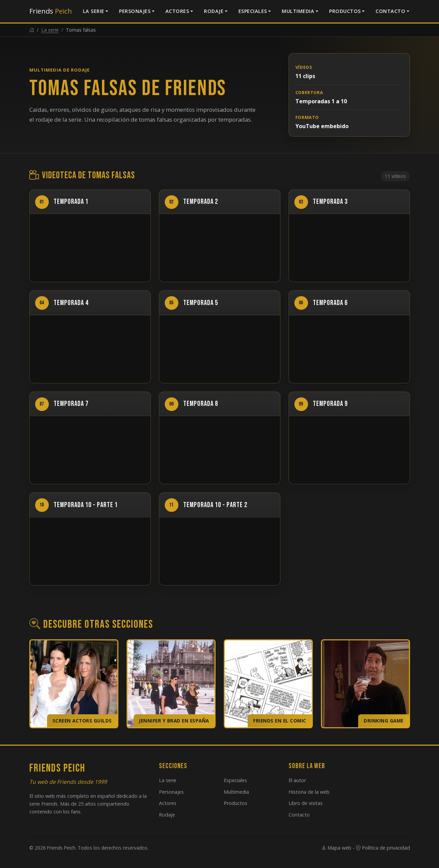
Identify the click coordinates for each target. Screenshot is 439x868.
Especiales (253, 11)
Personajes (135, 11)
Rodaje (214, 11)
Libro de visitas (306, 803)
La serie (94, 11)
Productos (345, 11)
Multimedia (298, 11)
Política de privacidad (383, 848)
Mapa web (336, 848)
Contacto (390, 11)
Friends (51, 11)
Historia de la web (309, 792)
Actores (177, 11)
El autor (297, 780)
